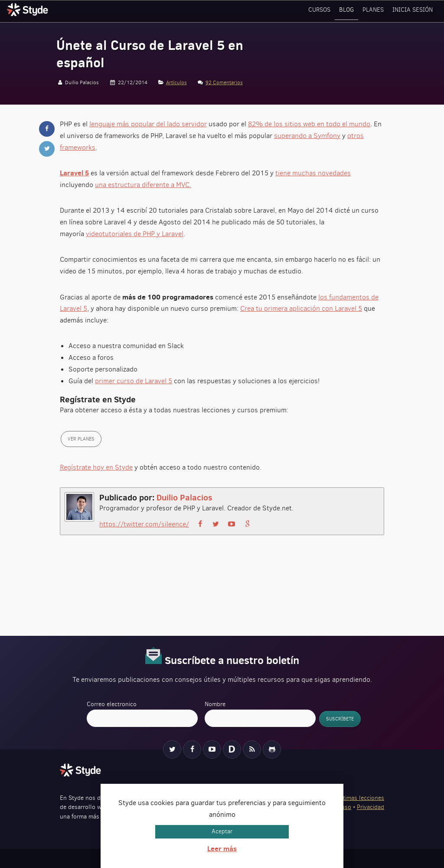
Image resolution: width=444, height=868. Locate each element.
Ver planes (81, 439)
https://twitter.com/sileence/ (144, 524)
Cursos (323, 11)
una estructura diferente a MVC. (143, 185)
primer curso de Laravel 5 (134, 381)
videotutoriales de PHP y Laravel (135, 234)
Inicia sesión (413, 11)
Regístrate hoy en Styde (96, 467)
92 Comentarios (224, 82)
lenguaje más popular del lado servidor (148, 124)
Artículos (176, 82)
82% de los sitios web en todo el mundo (309, 124)
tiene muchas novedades (313, 173)
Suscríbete (340, 719)
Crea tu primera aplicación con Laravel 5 (301, 308)
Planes (375, 11)
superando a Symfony (307, 136)
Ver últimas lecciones (356, 798)
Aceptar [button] (222, 831)
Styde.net (29, 10)
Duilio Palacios (184, 497)
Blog (350, 11)
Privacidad (371, 807)
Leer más (222, 848)
